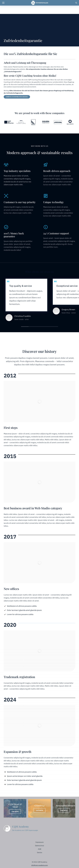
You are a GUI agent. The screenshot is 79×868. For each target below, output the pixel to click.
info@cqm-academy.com (40, 865)
